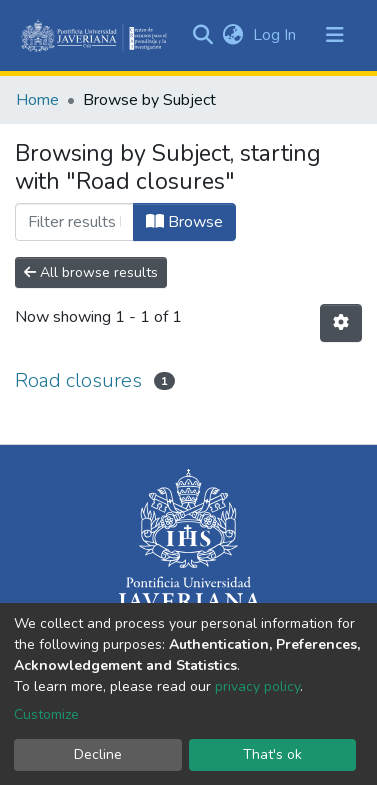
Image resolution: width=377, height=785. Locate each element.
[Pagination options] (341, 323)
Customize (46, 714)
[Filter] (74, 222)
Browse (184, 222)
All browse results (91, 272)
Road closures (78, 380)
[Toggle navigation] (335, 35)
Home (37, 100)
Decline (98, 754)
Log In (276, 35)
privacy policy (257, 686)
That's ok (272, 754)
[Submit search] (202, 35)
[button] (232, 35)
